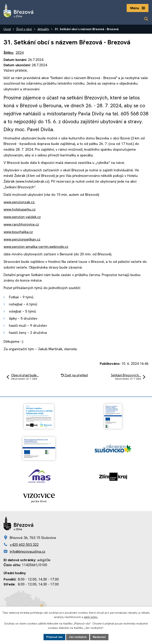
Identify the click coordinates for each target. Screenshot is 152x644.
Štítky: (9, 53)
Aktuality (43, 29)
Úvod (7, 29)
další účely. (91, 617)
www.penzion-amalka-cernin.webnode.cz (36, 247)
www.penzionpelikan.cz (22, 239)
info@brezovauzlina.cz (28, 551)
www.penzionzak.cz (19, 202)
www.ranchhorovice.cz (21, 224)
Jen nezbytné (78, 637)
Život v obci (24, 29)
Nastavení (99, 637)
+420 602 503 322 (24, 545)
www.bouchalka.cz (18, 232)
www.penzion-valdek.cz (22, 217)
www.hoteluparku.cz (20, 209)
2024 (20, 53)
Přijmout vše (54, 637)
